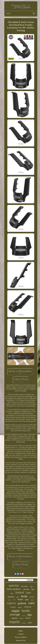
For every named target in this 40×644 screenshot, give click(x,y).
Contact (21, 634)
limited (20, 592)
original (14, 618)
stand (28, 618)
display (20, 599)
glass (27, 600)
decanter (25, 586)
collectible (26, 589)
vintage (15, 615)
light (33, 589)
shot (31, 587)
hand (32, 600)
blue (12, 593)
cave (14, 600)
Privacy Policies (21, 637)
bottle (26, 611)
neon (18, 597)
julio (30, 623)
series (32, 597)
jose (28, 592)
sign (29, 615)
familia (13, 607)
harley (21, 618)
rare (31, 603)
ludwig (24, 616)
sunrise (14, 585)
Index (21, 631)
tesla (24, 596)
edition (28, 607)
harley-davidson (14, 589)
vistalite (24, 623)
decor (9, 600)
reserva (11, 597)
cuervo (11, 603)
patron (22, 603)
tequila (14, 622)
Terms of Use (21, 640)
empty (16, 611)
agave (20, 607)
